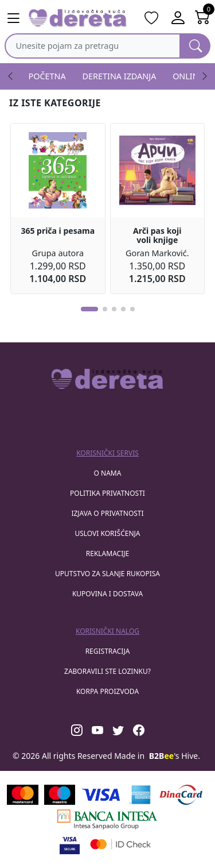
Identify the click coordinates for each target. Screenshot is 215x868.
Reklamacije (107, 553)
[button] (89, 309)
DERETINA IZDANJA (120, 76)
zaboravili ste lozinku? (107, 671)
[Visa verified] (70, 844)
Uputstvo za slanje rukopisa (107, 574)
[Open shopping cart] (203, 18)
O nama (108, 473)
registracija (108, 651)
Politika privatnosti (107, 493)
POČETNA (47, 76)
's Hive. (175, 756)
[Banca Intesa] (107, 819)
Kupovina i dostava (107, 594)
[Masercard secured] (121, 844)
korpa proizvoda (107, 691)
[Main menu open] (13, 18)
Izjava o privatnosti (107, 513)
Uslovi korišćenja (107, 533)
